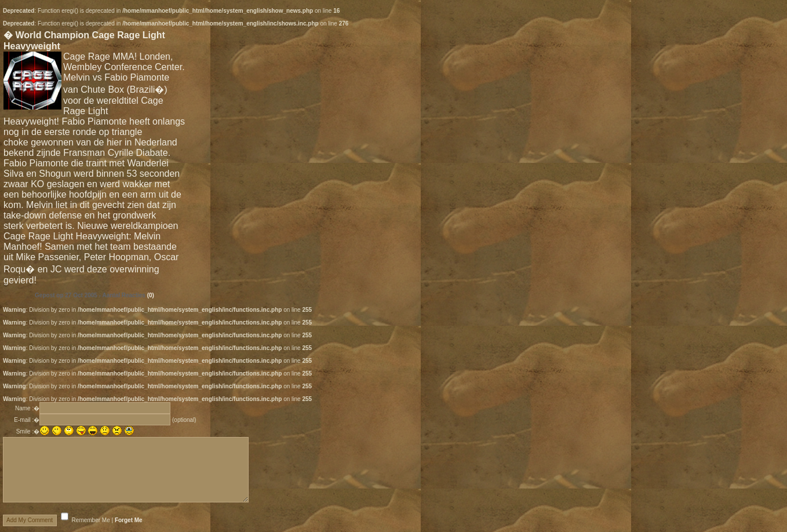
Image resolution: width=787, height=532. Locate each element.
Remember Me (91, 520)
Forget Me (129, 520)
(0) (151, 295)
